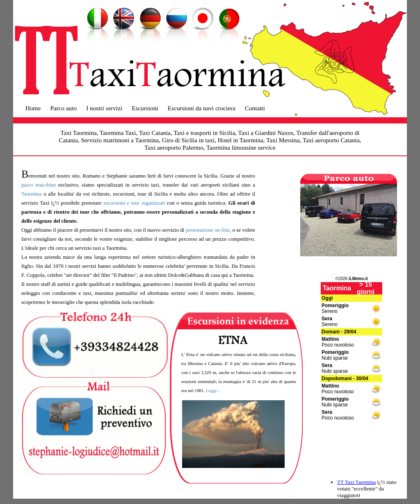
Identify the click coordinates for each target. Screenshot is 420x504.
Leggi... (213, 390)
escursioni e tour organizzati (134, 203)
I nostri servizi (104, 108)
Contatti (255, 108)
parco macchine (39, 185)
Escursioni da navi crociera (202, 108)
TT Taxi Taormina (356, 482)
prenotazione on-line (208, 230)
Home (33, 108)
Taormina (32, 194)
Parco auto (63, 108)
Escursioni (145, 108)
